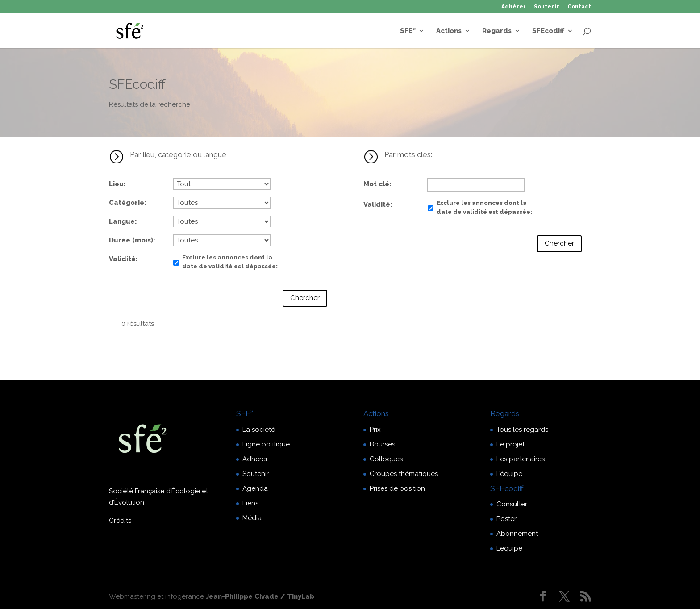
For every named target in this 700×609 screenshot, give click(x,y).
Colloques (386, 459)
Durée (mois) (131, 240)
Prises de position (397, 488)
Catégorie (127, 203)
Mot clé (376, 184)
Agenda (255, 488)
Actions (449, 31)
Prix (375, 430)
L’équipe (509, 474)
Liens (250, 503)
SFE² (408, 31)
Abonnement (517, 534)
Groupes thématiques (404, 474)
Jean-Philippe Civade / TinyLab (260, 596)
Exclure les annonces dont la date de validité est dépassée (229, 262)
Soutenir (547, 7)
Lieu (116, 184)
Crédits (120, 521)
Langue (122, 221)
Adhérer (514, 7)
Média (252, 518)
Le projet (510, 444)
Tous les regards (522, 430)
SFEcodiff (548, 31)
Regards (497, 31)
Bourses (382, 444)
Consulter (512, 504)
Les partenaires (521, 459)
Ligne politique (266, 444)
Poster (506, 519)
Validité (122, 259)
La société (259, 430)
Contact (579, 7)
